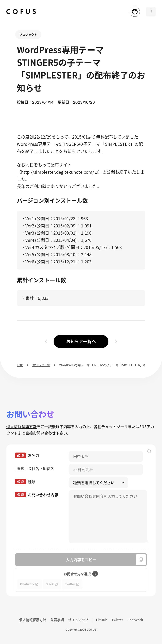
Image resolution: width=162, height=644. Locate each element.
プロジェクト (28, 34)
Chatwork (135, 620)
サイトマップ (78, 620)
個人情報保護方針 (22, 427)
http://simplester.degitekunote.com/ (58, 172)
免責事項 (57, 620)
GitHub (102, 620)
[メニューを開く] (151, 12)
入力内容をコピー (106, 560)
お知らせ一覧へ (81, 341)
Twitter (117, 620)
